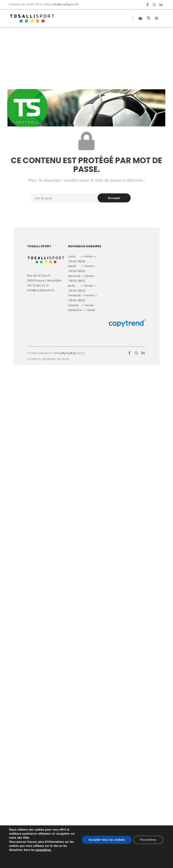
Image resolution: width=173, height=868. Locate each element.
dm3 (80, 353)
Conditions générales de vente (48, 359)
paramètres (43, 850)
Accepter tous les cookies (106, 840)
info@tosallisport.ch (66, 4)
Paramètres (148, 840)
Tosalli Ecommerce (40, 353)
